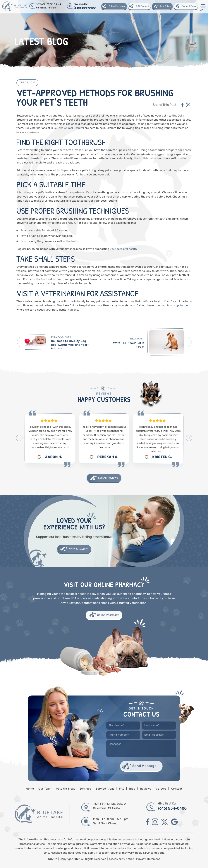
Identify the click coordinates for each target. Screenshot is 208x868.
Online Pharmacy (117, 6)
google (175, 822)
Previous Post (61, 336)
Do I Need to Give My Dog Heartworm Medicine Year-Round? (70, 345)
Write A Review (78, 549)
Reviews (146, 789)
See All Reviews (108, 478)
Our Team (45, 789)
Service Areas (105, 789)
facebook (182, 105)
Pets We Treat (65, 789)
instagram (155, 822)
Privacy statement (148, 859)
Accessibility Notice (122, 859)
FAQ (122, 789)
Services (85, 789)
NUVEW (53, 859)
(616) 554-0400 (85, 8)
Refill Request (142, 6)
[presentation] (19, 438)
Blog (132, 789)
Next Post (137, 338)
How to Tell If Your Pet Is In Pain (128, 345)
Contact (177, 789)
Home (30, 789)
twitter (188, 105)
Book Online (165, 6)
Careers (161, 789)
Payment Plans (188, 6)
